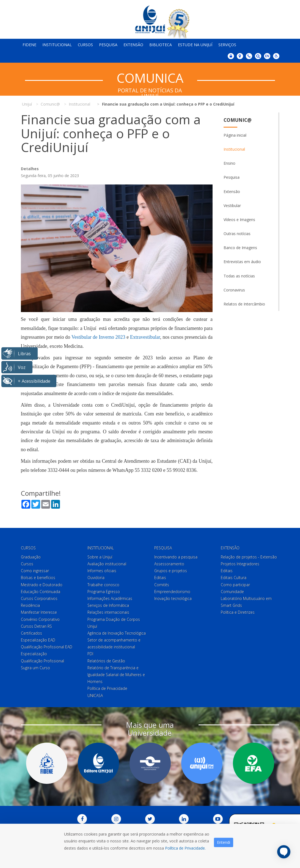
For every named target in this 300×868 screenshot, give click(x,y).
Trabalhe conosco (103, 585)
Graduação (31, 557)
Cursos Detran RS (36, 626)
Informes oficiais (102, 571)
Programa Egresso (104, 592)
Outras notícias (237, 234)
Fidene (29, 45)
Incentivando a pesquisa (176, 557)
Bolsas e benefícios (38, 578)
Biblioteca (161, 45)
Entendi (224, 842)
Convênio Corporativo (40, 619)
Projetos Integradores (240, 564)
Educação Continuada (41, 592)
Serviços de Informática (108, 605)
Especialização (34, 654)
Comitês (162, 585)
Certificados (31, 633)
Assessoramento (169, 564)
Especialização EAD (38, 640)
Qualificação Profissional (42, 661)
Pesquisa (108, 45)
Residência (30, 605)
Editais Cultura (234, 578)
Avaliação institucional (107, 564)
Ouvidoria (96, 578)
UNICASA (95, 695)
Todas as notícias (239, 276)
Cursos (85, 45)
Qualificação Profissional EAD (47, 647)
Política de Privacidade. (185, 848)
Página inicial (235, 135)
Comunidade (232, 592)
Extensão (133, 45)
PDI (90, 654)
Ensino (229, 163)
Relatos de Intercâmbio (244, 304)
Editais (160, 578)
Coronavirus (234, 290)
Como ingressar (35, 571)
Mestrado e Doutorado (42, 585)
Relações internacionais (108, 612)
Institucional (57, 45)
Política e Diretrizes (238, 612)
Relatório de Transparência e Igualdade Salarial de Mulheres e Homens (116, 675)
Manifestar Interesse (39, 612)
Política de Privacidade (107, 688)
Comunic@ (238, 120)
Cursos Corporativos (39, 598)
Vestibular (232, 206)
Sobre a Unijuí (100, 557)
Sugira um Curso (35, 668)
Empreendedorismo (172, 592)
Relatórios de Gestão (106, 661)
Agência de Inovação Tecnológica (117, 633)
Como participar (235, 585)
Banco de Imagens (240, 248)
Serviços (227, 45)
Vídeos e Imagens (239, 220)
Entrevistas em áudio (242, 262)
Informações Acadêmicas (110, 598)
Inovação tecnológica (173, 598)
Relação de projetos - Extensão (249, 557)
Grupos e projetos (171, 571)
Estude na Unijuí (195, 45)
